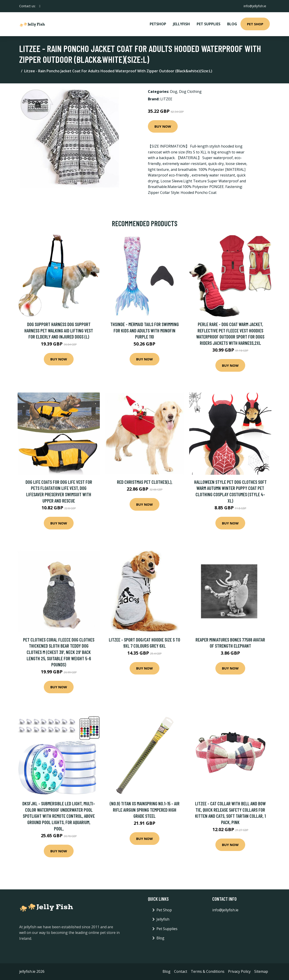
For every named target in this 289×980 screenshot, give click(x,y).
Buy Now (163, 126)
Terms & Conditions (208, 971)
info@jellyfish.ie (255, 6)
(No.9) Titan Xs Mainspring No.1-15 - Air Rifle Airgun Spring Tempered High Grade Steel (145, 810)
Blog (232, 24)
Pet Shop (255, 24)
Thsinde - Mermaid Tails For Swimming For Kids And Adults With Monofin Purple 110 (145, 330)
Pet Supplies (209, 24)
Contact (181, 971)
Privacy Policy (239, 971)
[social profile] (40, 6)
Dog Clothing (190, 92)
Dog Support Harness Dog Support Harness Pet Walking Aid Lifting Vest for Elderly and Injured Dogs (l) (59, 330)
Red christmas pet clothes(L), (145, 482)
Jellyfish (181, 24)
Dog (174, 92)
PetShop (158, 24)
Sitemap (261, 971)
